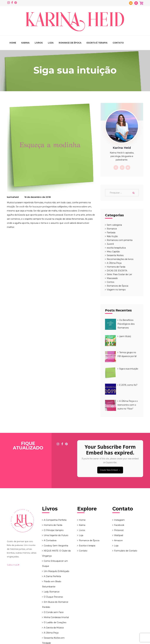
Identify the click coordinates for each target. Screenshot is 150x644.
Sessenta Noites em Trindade (53, 611)
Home (13, 43)
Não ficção (112, 236)
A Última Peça (114, 263)
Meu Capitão (113, 252)
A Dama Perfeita (52, 547)
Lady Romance (52, 562)
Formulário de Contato (126, 521)
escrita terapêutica (116, 248)
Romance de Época (70, 43)
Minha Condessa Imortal (56, 588)
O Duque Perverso (53, 567)
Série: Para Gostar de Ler (119, 274)
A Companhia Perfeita (55, 490)
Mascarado (112, 278)
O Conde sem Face (54, 583)
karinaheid (13, 197)
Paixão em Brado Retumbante (52, 554)
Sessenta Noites (115, 255)
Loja (51, 43)
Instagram (119, 490)
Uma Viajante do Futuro (56, 506)
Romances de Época (117, 286)
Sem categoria (114, 225)
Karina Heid (32, 639)
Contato (118, 43)
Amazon (118, 511)
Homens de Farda (116, 267)
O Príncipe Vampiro (54, 501)
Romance (112, 229)
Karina (25, 43)
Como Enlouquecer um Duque (55, 534)
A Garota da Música (54, 598)
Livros (39, 43)
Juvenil (110, 244)
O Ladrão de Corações (55, 593)
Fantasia (111, 233)
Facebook (119, 496)
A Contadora (50, 511)
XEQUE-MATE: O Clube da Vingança (56, 524)
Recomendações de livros (120, 259)
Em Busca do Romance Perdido (55, 575)
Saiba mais (13, 535)
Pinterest (119, 501)
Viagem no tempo (116, 290)
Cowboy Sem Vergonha (56, 516)
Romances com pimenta (120, 240)
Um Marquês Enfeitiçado (57, 542)
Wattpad (119, 506)
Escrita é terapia (97, 43)
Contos (110, 282)
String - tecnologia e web (130, 639)
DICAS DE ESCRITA (117, 271)
